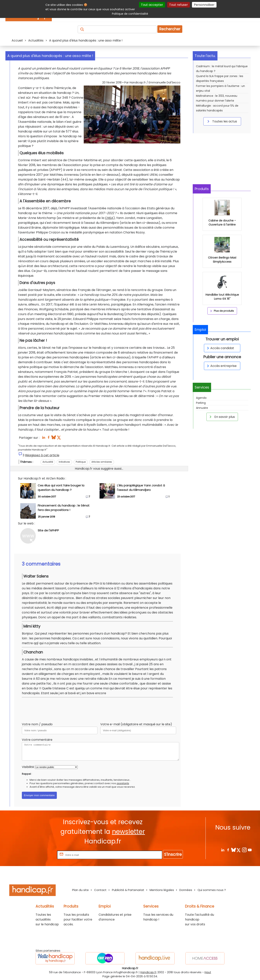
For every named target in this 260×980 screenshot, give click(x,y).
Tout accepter (152, 5)
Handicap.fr (148, 972)
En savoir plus (222, 417)
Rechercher (170, 29)
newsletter (128, 832)
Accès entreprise (221, 366)
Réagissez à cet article (42, 455)
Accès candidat (220, 348)
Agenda (201, 398)
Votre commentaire (37, 740)
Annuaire (202, 408)
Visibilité (28, 767)
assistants (123, 783)
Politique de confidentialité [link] (130, 14)
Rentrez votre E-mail (41, 855)
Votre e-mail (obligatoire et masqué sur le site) (136, 724)
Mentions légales (162, 890)
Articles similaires (102, 462)
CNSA (109, 218)
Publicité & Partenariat (128, 890)
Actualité (48, 462)
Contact (100, 890)
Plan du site (80, 890)
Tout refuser (179, 5)
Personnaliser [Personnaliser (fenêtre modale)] (204, 5)
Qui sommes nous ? (212, 890)
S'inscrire (173, 854)
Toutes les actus (222, 121)
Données (186, 890)
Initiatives (64, 462)
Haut (208, 972)
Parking (201, 403)
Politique (81, 462)
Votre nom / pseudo (37, 724)
